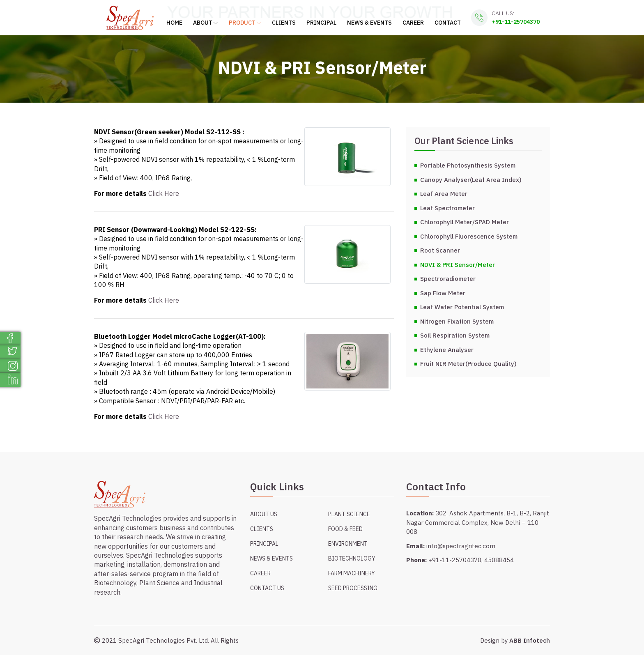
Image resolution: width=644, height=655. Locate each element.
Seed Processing (353, 588)
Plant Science (349, 514)
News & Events (369, 23)
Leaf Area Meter (444, 194)
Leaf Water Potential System (462, 307)
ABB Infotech (530, 640)
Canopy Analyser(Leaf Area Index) (471, 180)
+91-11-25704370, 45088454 (471, 560)
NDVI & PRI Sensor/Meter (458, 265)
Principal (321, 23)
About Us (264, 514)
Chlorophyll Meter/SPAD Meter (465, 222)
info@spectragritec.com (461, 546)
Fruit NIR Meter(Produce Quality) (468, 364)
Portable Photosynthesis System (468, 165)
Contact (448, 23)
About (206, 23)
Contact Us (267, 588)
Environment (348, 544)
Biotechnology (352, 558)
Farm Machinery (352, 573)
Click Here (164, 193)
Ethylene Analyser (447, 350)
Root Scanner (440, 250)
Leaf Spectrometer (447, 208)
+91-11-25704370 (516, 22)
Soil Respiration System (455, 335)
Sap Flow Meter (443, 293)
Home (174, 23)
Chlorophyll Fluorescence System (469, 236)
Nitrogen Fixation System (457, 321)
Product (245, 23)
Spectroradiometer (448, 279)
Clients (284, 23)
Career (413, 23)
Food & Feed (345, 529)
